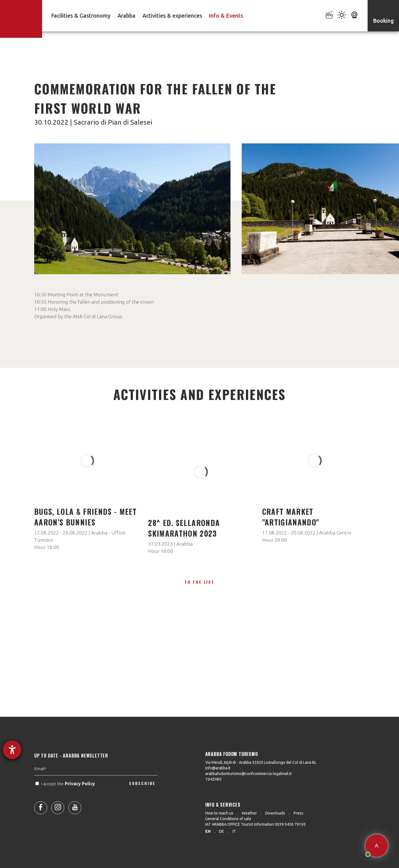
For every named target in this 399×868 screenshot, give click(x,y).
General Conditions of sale (228, 819)
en (208, 831)
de (222, 831)
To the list (199, 582)
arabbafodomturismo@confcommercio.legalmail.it (248, 774)
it (234, 831)
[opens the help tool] (12, 750)
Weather (249, 813)
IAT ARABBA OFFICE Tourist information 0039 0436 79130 (255, 824)
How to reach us (219, 813)
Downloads (275, 813)
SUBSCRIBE (142, 795)
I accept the (66, 795)
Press (298, 813)
